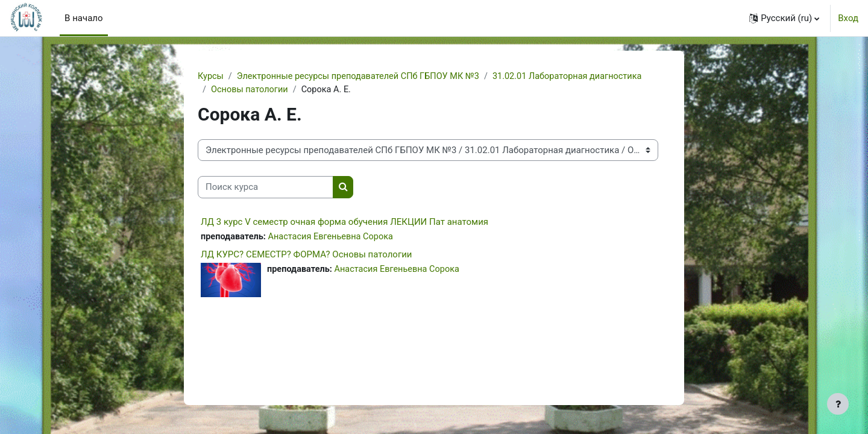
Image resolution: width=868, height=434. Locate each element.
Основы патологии (251, 90)
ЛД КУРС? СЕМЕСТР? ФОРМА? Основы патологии (307, 256)
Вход (848, 18)
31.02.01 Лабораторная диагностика (579, 77)
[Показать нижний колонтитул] (838, 404)
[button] (784, 18)
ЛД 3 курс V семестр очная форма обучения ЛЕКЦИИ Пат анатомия (344, 222)
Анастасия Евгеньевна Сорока (335, 237)
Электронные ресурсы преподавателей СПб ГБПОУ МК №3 (363, 77)
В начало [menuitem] (83, 18)
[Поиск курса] (266, 188)
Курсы (211, 77)
